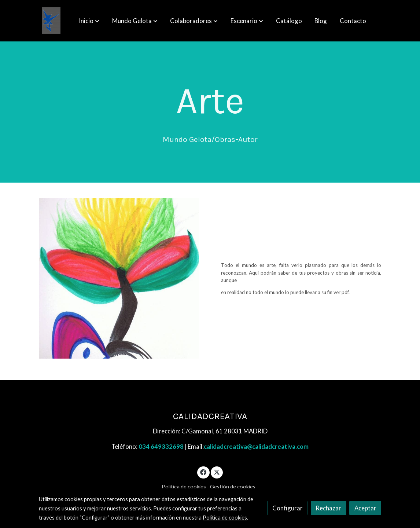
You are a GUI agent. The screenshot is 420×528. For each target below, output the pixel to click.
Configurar (288, 508)
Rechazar (328, 508)
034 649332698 (161, 446)
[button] (89, 21)
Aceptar (365, 508)
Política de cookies (184, 487)
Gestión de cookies (233, 487)
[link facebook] (203, 472)
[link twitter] (217, 472)
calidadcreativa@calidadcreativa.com (256, 446)
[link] (51, 21)
